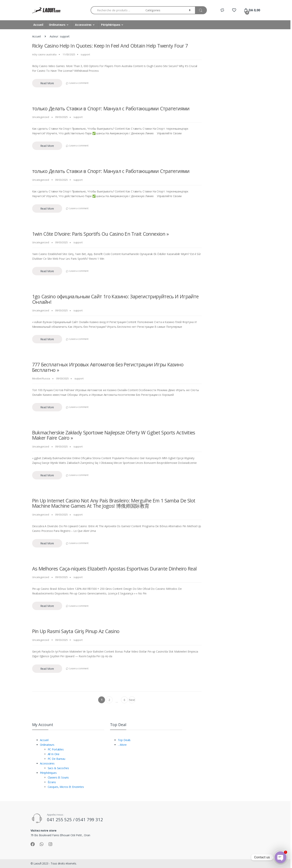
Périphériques (111, 25)
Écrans (52, 782)
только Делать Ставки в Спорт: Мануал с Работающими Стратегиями (111, 108)
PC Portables (56, 749)
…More (122, 745)
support (85, 54)
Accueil (38, 25)
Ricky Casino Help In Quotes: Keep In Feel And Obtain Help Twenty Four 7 (110, 46)
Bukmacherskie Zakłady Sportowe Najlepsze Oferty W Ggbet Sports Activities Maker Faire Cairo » (114, 435)
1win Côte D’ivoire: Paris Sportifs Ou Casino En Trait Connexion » (101, 234)
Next (132, 701)
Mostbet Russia (41, 378)
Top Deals (124, 740)
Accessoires (83, 25)
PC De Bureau (56, 759)
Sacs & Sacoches (58, 768)
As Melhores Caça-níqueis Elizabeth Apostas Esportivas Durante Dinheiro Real (114, 569)
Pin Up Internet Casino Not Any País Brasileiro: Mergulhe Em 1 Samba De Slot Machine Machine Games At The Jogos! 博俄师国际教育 (114, 503)
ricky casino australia (44, 54)
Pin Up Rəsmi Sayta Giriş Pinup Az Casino (76, 631)
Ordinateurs (57, 25)
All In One (54, 754)
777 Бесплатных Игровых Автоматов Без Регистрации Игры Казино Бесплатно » (108, 367)
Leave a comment (79, 83)
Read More (47, 83)
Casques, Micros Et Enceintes (66, 787)
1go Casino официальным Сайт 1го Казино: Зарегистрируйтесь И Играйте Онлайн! (115, 299)
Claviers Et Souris (58, 777)
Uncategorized (41, 117)
